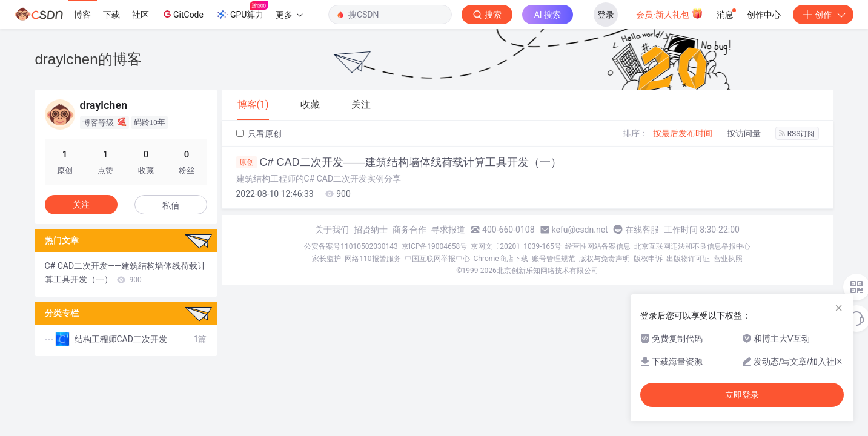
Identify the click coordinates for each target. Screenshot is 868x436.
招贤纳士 (371, 230)
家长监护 (326, 259)
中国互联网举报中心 (437, 259)
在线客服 (642, 230)
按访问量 (744, 133)
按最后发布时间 (683, 133)
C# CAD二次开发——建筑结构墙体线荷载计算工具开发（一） (399, 162)
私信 (171, 205)
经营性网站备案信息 (598, 246)
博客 (82, 15)
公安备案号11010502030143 (351, 246)
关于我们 (332, 230)
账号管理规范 (554, 259)
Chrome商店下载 (501, 259)
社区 (141, 15)
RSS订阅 (797, 134)
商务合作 (409, 230)
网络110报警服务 (373, 259)
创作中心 (764, 15)
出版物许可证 (688, 259)
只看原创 (259, 134)
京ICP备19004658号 (435, 246)
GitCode (182, 14)
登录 (606, 15)
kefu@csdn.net (580, 230)
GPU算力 (242, 11)
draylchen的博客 (88, 59)
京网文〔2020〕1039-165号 (516, 246)
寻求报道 (448, 230)
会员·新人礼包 (670, 13)
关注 (81, 205)
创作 (823, 15)
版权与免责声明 (605, 259)
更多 (289, 15)
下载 (111, 15)
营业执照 (728, 259)
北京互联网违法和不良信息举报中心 (692, 246)
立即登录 (742, 395)
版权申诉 (648, 259)
